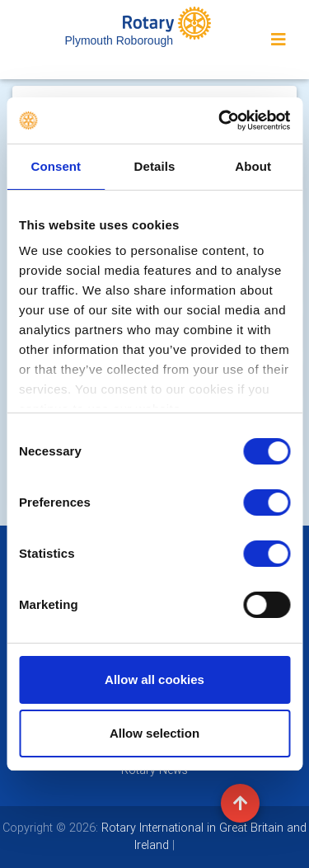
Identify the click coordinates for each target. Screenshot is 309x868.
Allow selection (154, 733)
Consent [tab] (56, 166)
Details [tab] (155, 166)
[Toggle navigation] (279, 40)
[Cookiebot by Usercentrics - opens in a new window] (220, 120)
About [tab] (253, 166)
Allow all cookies (154, 679)
